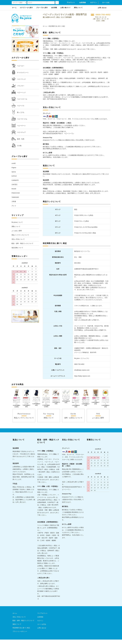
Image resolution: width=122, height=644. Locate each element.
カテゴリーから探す (26, 8)
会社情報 (54, 8)
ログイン (92, 2)
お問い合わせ (101, 8)
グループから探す (42, 8)
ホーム (14, 8)
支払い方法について (19, 621)
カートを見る (42, 629)
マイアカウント (42, 618)
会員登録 (81, 2)
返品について (17, 629)
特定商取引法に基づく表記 (21, 632)
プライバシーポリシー (20, 636)
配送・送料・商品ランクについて (23, 625)
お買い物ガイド (65, 8)
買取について (78, 8)
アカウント (70, 2)
